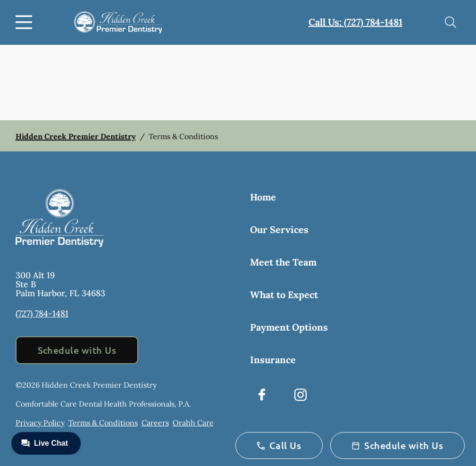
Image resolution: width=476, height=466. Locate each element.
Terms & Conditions (103, 423)
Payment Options (289, 327)
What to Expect (284, 295)
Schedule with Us (77, 350)
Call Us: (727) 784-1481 (355, 22)
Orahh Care (193, 423)
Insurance (273, 360)
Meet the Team (283, 262)
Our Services (279, 229)
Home (263, 197)
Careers (155, 423)
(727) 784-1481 (42, 313)
